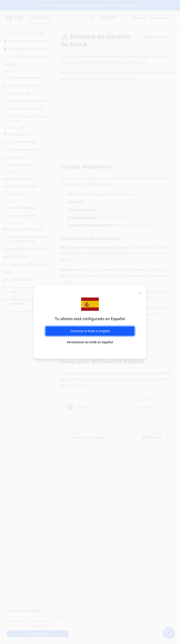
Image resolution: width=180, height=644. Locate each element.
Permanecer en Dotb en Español (90, 342)
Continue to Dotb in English (90, 331)
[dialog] (90, 322)
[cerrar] (140, 293)
